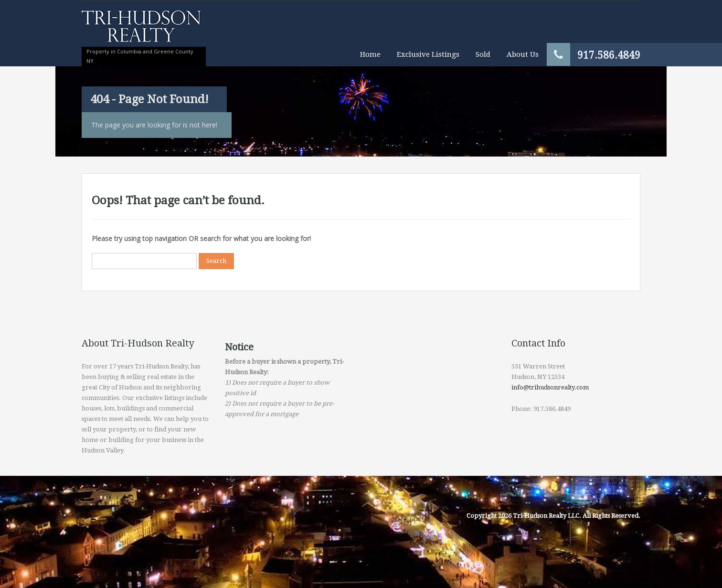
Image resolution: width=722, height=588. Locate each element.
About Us (523, 54)
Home (370, 54)
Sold (483, 54)
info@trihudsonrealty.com (550, 387)
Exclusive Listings (428, 54)
